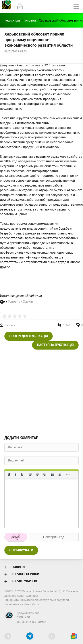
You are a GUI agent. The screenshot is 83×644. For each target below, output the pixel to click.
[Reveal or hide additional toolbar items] (68, 474)
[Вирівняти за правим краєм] (44, 474)
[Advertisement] (41, 391)
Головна (30, 21)
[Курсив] (15, 474)
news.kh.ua (12, 21)
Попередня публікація (29, 336)
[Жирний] (9, 474)
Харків (28, 302)
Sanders (10, 325)
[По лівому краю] (31, 474)
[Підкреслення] (22, 474)
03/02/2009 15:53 (16, 52)
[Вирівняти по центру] (37, 474)
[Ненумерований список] (53, 474)
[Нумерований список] (59, 474)
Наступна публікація (55, 345)
